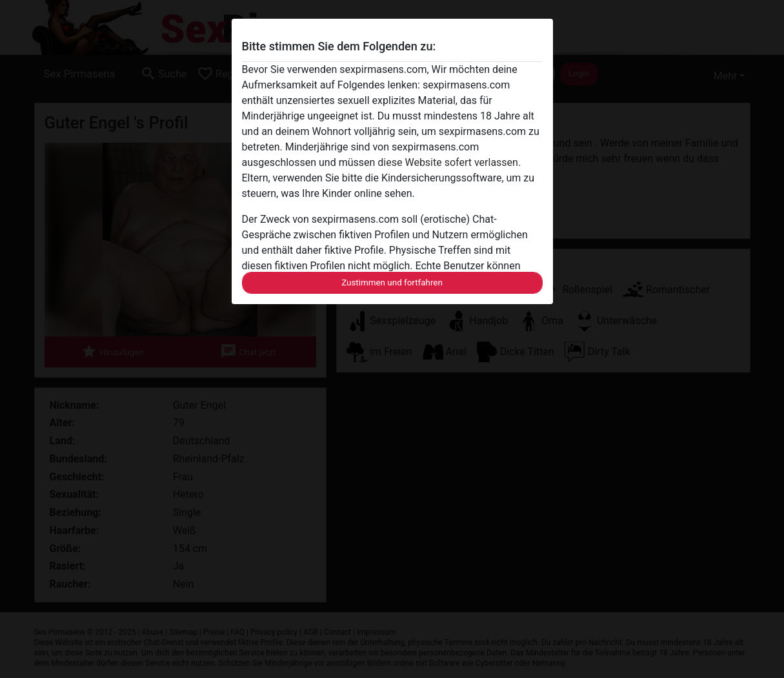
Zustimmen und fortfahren (392, 282)
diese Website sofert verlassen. (449, 162)
